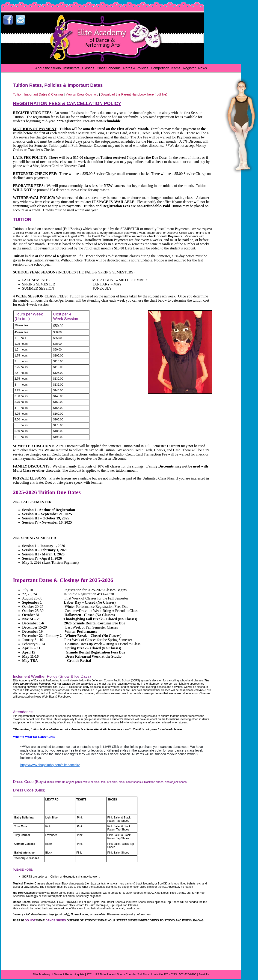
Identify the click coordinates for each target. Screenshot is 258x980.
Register (189, 68)
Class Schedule (109, 68)
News (203, 68)
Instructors (71, 68)
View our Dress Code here (82, 95)
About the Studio (48, 68)
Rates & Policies (136, 68)
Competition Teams (166, 68)
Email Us (204, 974)
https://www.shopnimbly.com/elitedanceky (50, 765)
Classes (88, 68)
